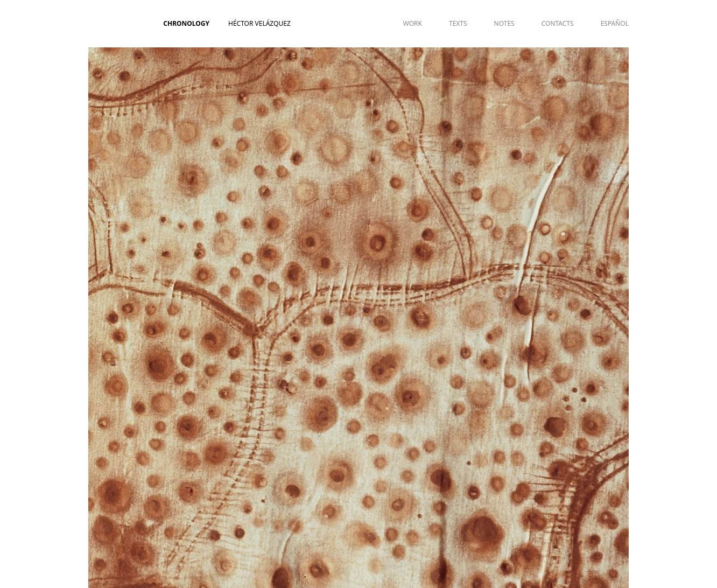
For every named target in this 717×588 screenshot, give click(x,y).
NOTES (504, 23)
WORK (413, 23)
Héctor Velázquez (259, 23)
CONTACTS (558, 23)
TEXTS (458, 23)
